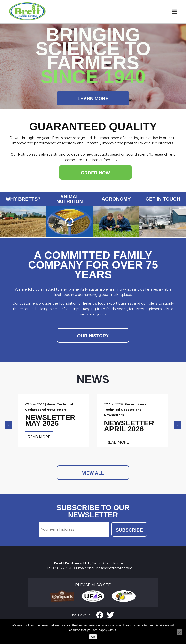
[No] (179, 632)
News (51, 404)
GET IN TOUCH (163, 199)
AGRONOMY (116, 199)
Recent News (138, 404)
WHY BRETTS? (23, 199)
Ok (93, 637)
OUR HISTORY (93, 336)
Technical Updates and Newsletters (136, 410)
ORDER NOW (95, 173)
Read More (39, 437)
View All (93, 468)
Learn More (93, 99)
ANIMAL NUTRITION (70, 199)
